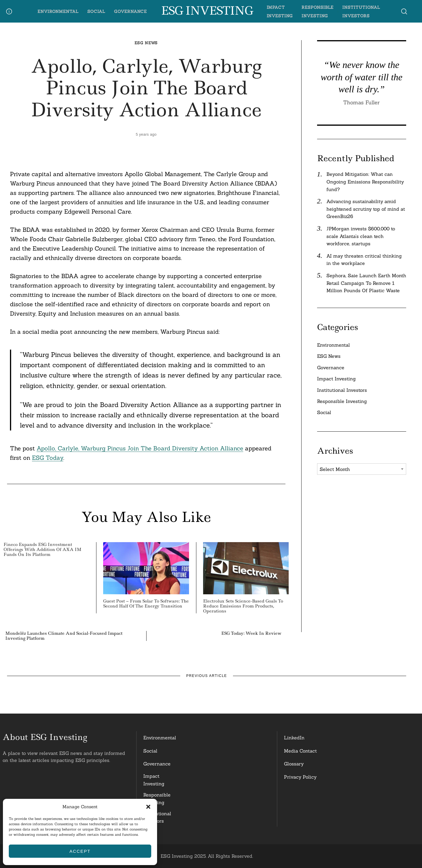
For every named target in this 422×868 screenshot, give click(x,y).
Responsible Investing (342, 401)
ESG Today (48, 458)
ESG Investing (207, 11)
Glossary (294, 764)
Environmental (58, 11)
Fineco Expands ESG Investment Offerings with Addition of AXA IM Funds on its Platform (42, 549)
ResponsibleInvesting (157, 799)
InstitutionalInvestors (157, 817)
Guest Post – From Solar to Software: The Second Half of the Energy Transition (146, 604)
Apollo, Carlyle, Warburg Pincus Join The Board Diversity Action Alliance (140, 448)
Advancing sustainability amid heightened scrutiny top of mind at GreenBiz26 (366, 209)
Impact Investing (336, 379)
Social (96, 11)
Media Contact (300, 751)
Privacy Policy (300, 777)
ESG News (146, 43)
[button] (148, 807)
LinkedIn (294, 738)
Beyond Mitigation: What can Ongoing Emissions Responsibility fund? (365, 182)
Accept (80, 851)
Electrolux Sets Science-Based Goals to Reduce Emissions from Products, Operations (243, 606)
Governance (130, 11)
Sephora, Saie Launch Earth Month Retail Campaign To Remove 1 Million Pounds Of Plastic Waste (366, 283)
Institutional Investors (342, 390)
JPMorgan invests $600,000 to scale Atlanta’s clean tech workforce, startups (361, 236)
